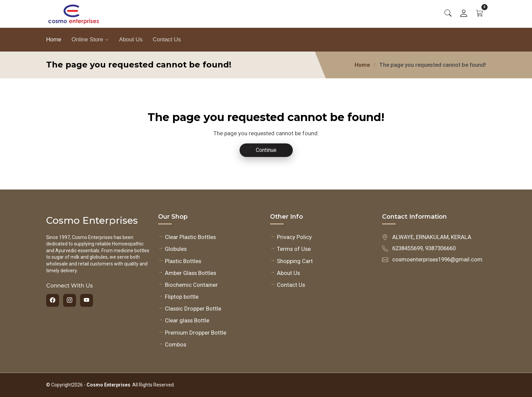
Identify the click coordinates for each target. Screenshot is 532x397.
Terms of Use (294, 249)
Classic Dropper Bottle (193, 309)
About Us (131, 39)
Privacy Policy (294, 237)
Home (54, 39)
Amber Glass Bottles (191, 273)
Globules (176, 249)
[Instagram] (70, 300)
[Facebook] (53, 300)
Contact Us (167, 39)
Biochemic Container (191, 285)
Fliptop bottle (182, 297)
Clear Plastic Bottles (190, 237)
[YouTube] (87, 300)
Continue (266, 150)
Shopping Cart (295, 261)
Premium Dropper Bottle (196, 333)
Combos (176, 344)
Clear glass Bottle (187, 320)
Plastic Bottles (183, 261)
